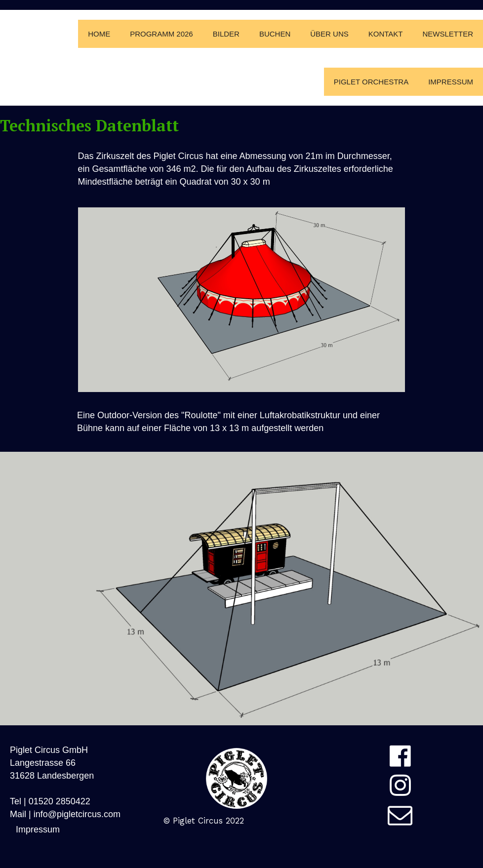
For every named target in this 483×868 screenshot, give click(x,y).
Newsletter (448, 34)
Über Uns (329, 34)
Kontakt (386, 34)
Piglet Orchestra (371, 82)
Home (99, 34)
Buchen (275, 34)
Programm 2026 (161, 34)
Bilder (226, 34)
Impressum (451, 82)
